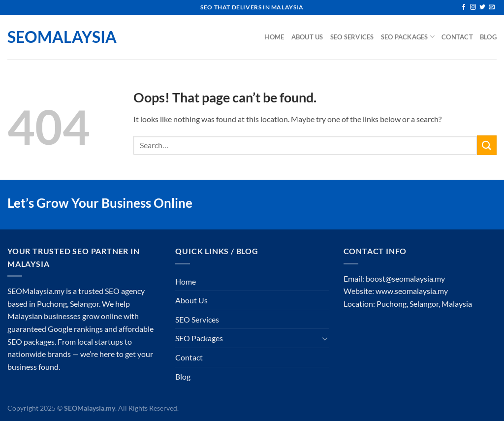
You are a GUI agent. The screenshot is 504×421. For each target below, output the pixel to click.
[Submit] (487, 145)
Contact (457, 37)
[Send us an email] (492, 7)
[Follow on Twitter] (482, 7)
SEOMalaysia (57, 37)
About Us (307, 37)
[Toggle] (325, 338)
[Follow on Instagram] (473, 7)
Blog (488, 37)
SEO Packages (408, 37)
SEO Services (352, 37)
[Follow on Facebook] (464, 7)
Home (274, 37)
